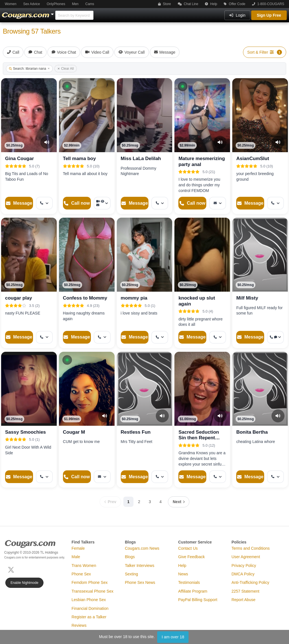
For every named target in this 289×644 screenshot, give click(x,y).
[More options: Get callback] (44, 203)
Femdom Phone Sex (90, 582)
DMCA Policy (243, 574)
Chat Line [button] (188, 4)
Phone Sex (81, 574)
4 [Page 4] (161, 502)
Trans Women (84, 566)
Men (75, 4)
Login (237, 15)
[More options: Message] (218, 203)
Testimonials (189, 582)
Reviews (79, 625)
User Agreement (246, 557)
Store (165, 4)
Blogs (130, 557)
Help (211, 4)
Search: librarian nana (29, 69)
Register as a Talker (89, 617)
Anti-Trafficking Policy (250, 582)
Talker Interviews (139, 566)
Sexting (131, 574)
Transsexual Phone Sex (93, 591)
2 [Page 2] (139, 502)
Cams (90, 4)
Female (78, 548)
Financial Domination (90, 608)
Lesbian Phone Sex (89, 600)
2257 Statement (245, 591)
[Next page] (179, 502)
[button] (67, 86)
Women (11, 4)
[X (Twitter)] (12, 569)
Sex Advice (31, 4)
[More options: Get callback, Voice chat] (275, 337)
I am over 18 (173, 637)
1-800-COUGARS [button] (268, 4)
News (183, 574)
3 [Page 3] (150, 502)
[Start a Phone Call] (77, 203)
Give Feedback (191, 557)
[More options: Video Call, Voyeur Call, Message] (102, 203)
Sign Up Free (269, 15)
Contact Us (188, 548)
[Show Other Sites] (53, 13)
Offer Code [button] (235, 4)
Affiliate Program (193, 591)
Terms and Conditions (250, 548)
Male (76, 557)
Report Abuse (243, 600)
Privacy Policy (244, 566)
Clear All (66, 69)
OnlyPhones (56, 4)
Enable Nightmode (24, 583)
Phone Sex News (140, 582)
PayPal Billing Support (198, 600)
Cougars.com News (142, 548)
